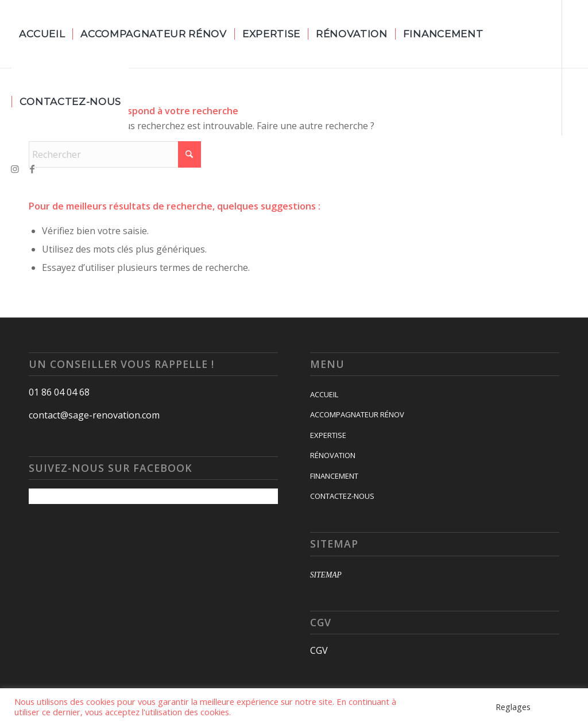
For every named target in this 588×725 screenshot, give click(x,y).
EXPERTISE (328, 435)
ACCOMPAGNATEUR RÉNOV (357, 414)
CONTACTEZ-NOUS (342, 496)
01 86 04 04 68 (59, 392)
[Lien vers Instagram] (15, 169)
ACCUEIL (324, 394)
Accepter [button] (556, 707)
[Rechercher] (115, 154)
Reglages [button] (513, 707)
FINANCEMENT (334, 476)
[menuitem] (42, 34)
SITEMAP (326, 575)
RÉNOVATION (333, 455)
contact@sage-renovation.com (94, 415)
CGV (319, 650)
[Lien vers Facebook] (32, 169)
